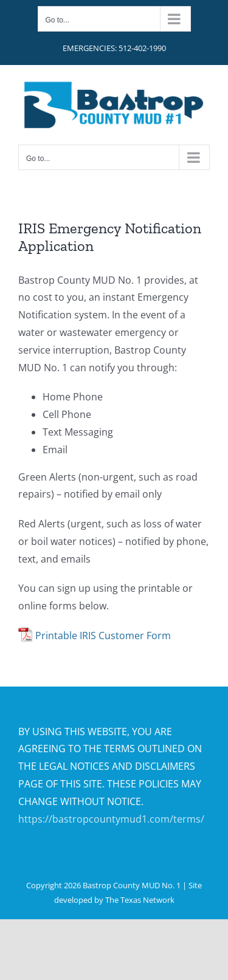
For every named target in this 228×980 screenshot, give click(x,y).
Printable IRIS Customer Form (103, 636)
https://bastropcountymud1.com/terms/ (111, 819)
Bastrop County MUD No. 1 (132, 885)
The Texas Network (140, 900)
